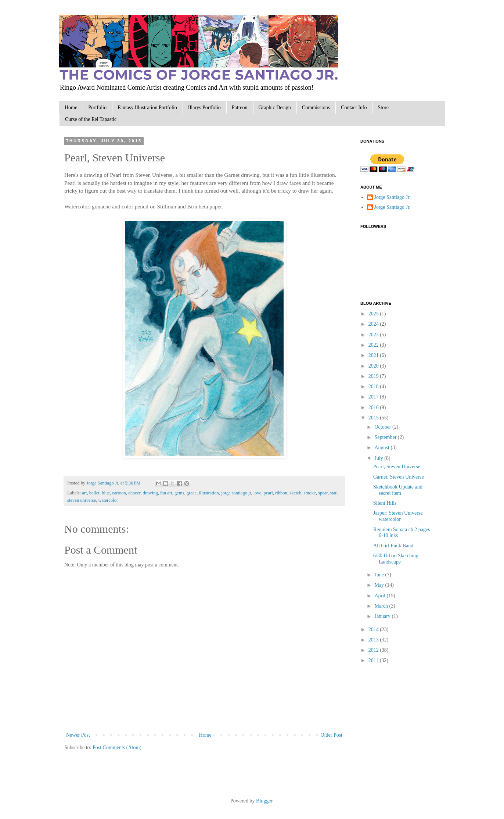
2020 (374, 366)
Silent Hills (385, 503)
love (258, 493)
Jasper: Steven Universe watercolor (398, 516)
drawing (150, 493)
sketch (295, 493)
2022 (374, 345)
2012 (374, 650)
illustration (209, 493)
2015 (374, 418)
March (382, 606)
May (380, 585)
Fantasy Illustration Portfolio (147, 108)
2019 (374, 376)
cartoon (119, 493)
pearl (268, 493)
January (383, 616)
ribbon (281, 493)
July (379, 458)
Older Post (332, 735)
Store (383, 108)
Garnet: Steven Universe (399, 477)
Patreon (240, 108)
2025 (374, 314)
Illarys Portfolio (204, 108)
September (386, 437)
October (383, 427)
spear (323, 493)
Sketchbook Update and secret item (398, 490)
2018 (374, 387)
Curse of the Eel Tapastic (91, 119)
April (380, 596)
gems (179, 493)
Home (71, 108)
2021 (374, 355)
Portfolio (97, 108)
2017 (374, 397)
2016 (374, 407)
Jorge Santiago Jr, (103, 483)
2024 (374, 324)
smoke (310, 493)
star (333, 493)
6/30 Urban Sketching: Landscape (397, 559)
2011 (374, 660)
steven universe (82, 500)
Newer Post (78, 735)
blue (106, 493)
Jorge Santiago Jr (392, 197)
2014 (374, 630)
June (380, 575)
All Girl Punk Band (393, 546)
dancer (134, 493)
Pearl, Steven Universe (397, 467)
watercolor (108, 500)
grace (192, 493)
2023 (374, 335)
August (382, 448)
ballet (94, 493)
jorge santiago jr (236, 493)
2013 (374, 640)
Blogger (264, 801)
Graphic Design (275, 108)
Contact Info (354, 108)
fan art (166, 493)
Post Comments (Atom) (117, 748)
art (84, 493)
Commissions (316, 108)
